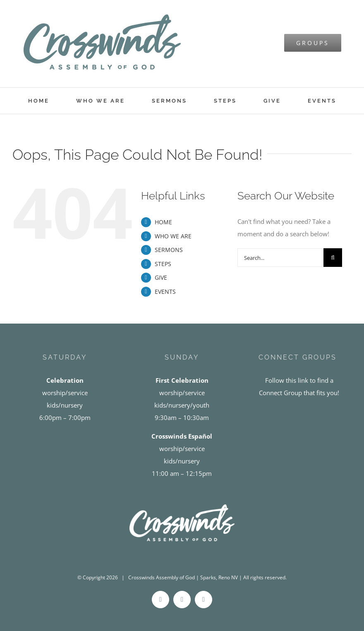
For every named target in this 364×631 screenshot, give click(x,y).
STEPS (163, 264)
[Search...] (280, 258)
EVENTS (165, 292)
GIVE (161, 277)
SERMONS (169, 250)
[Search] (333, 258)
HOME (163, 222)
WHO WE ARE (173, 236)
